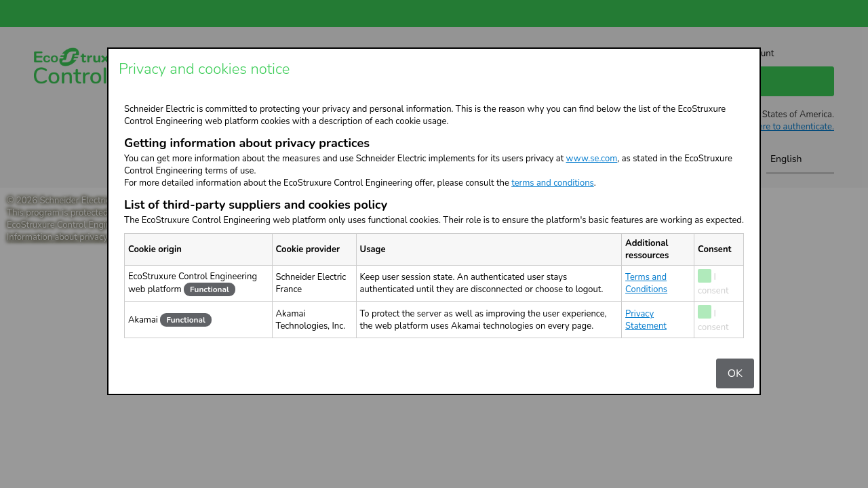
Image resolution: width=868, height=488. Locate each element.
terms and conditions (553, 183)
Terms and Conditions (646, 283)
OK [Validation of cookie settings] (735, 373)
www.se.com (592, 159)
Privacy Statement (646, 320)
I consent (713, 284)
